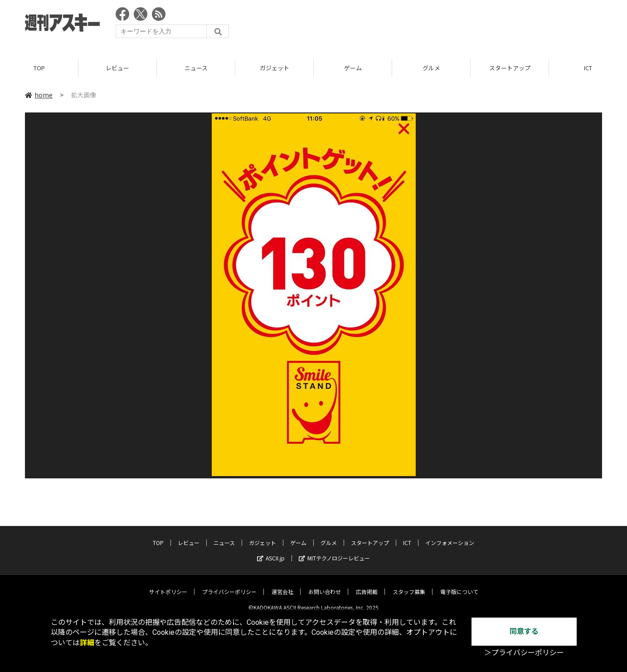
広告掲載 (367, 585)
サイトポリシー (168, 585)
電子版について (459, 585)
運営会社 (282, 585)
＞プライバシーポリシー (524, 653)
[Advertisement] (437, 25)
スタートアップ (510, 68)
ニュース (196, 68)
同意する (524, 631)
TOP (39, 68)
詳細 (87, 643)
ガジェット (275, 68)
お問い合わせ (325, 585)
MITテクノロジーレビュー (334, 551)
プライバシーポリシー (229, 585)
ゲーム (353, 68)
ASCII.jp (271, 551)
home (39, 95)
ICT (407, 536)
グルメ (431, 68)
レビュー (117, 68)
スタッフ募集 (409, 585)
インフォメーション (450, 536)
